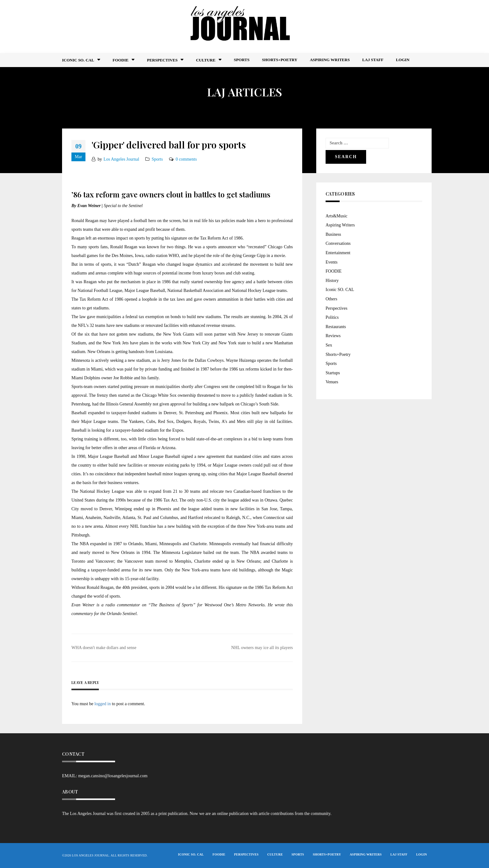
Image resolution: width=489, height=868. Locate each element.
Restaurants (336, 327)
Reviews (333, 336)
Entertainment (338, 253)
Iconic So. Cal (78, 60)
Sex (329, 345)
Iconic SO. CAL (340, 290)
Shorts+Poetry (280, 60)
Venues (332, 382)
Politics (332, 317)
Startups (333, 373)
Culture (206, 60)
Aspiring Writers (330, 60)
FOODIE (121, 60)
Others (331, 299)
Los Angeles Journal (121, 159)
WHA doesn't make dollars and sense (104, 648)
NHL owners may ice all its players (262, 648)
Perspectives (162, 60)
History (332, 281)
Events (332, 262)
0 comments (186, 159)
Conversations (338, 243)
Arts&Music (336, 216)
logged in (103, 704)
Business (333, 234)
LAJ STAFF (373, 60)
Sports (242, 60)
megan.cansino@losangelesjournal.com (113, 776)
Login (402, 60)
